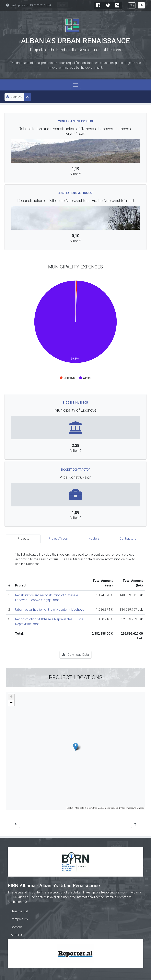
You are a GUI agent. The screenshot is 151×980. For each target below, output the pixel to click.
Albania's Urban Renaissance (75, 41)
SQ (132, 5)
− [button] (11, 703)
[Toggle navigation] (75, 85)
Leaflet (70, 808)
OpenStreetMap (94, 808)
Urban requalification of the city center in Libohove (50, 610)
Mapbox (140, 808)
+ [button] (11, 697)
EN (141, 5)
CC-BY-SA (120, 808)
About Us (17, 935)
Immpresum (19, 919)
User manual (19, 911)
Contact (16, 927)
